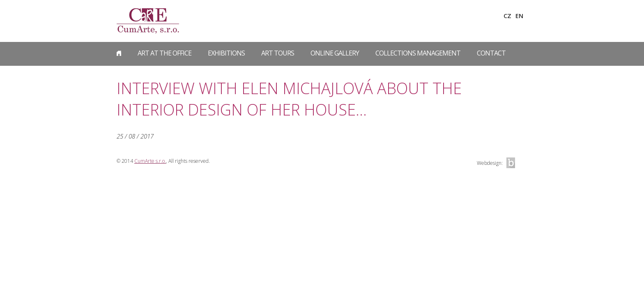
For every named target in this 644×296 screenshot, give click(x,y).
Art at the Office (164, 53)
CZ (507, 16)
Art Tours (278, 53)
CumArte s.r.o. (150, 161)
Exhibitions (226, 53)
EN (519, 16)
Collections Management (418, 53)
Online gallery (335, 53)
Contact (491, 53)
